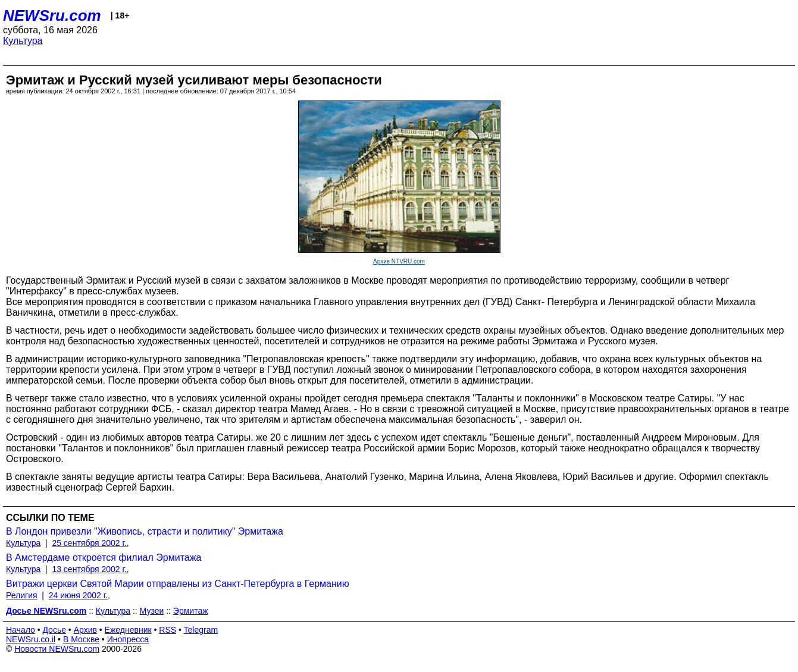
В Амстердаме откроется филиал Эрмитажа (104, 558)
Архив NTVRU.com (399, 261)
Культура (23, 41)
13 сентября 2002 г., (90, 569)
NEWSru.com (52, 15)
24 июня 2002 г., (79, 595)
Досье (54, 630)
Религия (22, 595)
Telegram (201, 630)
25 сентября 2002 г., (90, 543)
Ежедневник (128, 630)
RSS (168, 630)
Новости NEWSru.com (57, 649)
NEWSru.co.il (31, 639)
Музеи (152, 611)
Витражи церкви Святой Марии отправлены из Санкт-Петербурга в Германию (178, 584)
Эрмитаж (191, 611)
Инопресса (128, 639)
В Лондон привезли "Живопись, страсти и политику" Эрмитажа (145, 531)
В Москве (81, 639)
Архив (85, 630)
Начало (21, 630)
